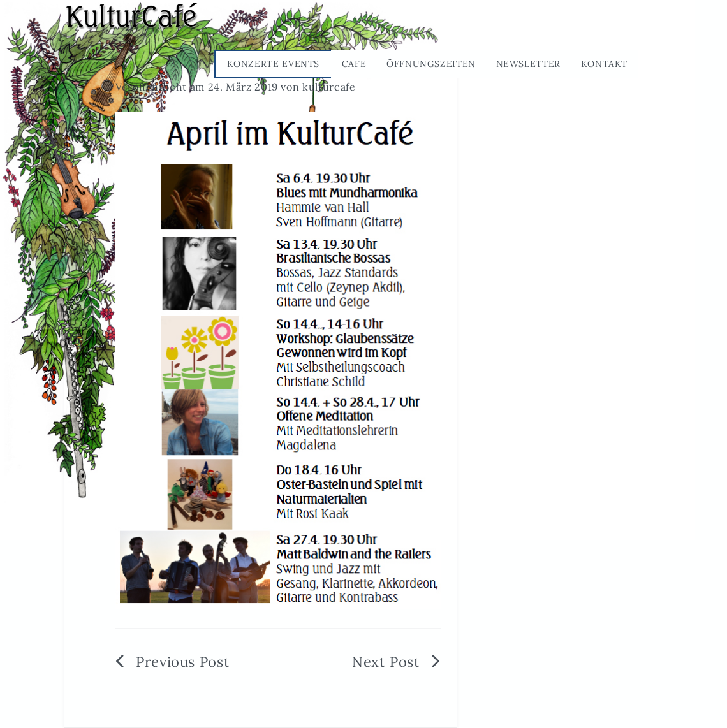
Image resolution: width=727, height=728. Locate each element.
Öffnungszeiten (431, 64)
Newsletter (528, 64)
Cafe (354, 64)
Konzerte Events (274, 64)
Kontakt (604, 64)
